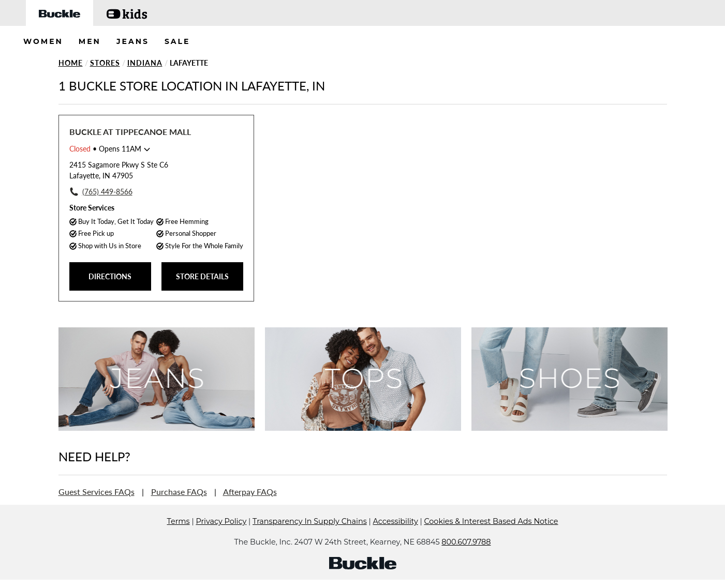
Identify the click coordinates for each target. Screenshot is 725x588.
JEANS (133, 41)
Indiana (145, 63)
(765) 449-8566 (107, 192)
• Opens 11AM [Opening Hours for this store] (105, 149)
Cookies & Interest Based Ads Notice (491, 537)
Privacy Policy (221, 537)
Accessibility (396, 537)
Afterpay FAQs (250, 492)
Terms (179, 537)
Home (71, 63)
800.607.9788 (466, 557)
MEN (90, 41)
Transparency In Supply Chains (310, 537)
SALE (177, 41)
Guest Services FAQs (97, 492)
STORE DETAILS (202, 276)
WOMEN (43, 41)
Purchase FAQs (179, 492)
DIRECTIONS (110, 276)
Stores (105, 63)
